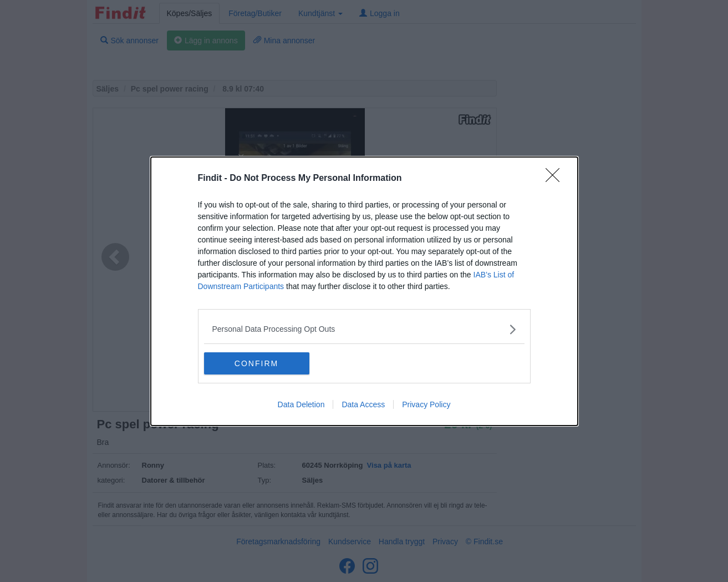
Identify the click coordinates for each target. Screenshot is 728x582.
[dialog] (364, 291)
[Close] (556, 178)
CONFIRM (256, 363)
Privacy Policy (426, 404)
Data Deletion (301, 404)
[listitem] (364, 329)
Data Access (363, 404)
